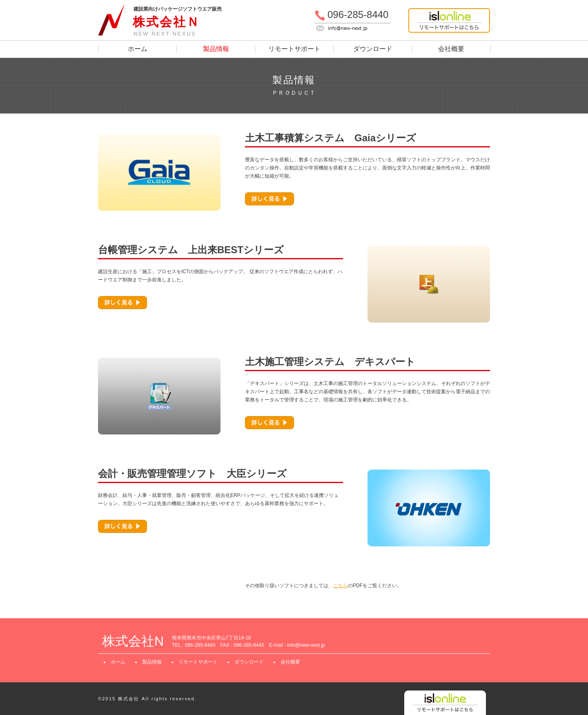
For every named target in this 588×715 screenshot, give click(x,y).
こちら (341, 586)
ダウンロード (373, 49)
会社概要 (451, 49)
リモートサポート (294, 49)
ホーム (138, 49)
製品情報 (216, 49)
